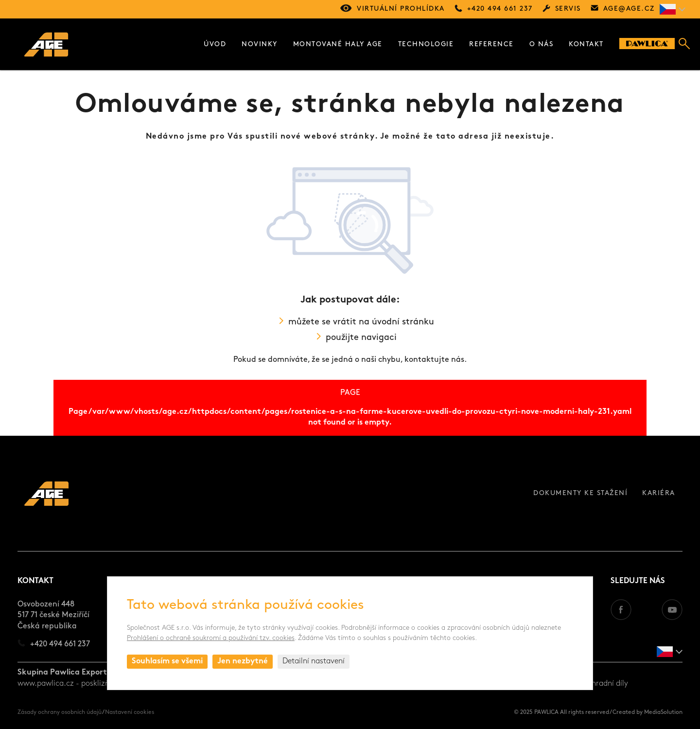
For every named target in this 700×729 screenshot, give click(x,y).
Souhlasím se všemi (167, 661)
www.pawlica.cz (46, 684)
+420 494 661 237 (500, 9)
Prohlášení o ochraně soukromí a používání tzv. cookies (211, 638)
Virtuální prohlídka (401, 9)
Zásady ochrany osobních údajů (60, 712)
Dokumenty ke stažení (580, 493)
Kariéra (659, 493)
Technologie (426, 44)
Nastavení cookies (130, 712)
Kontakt (586, 44)
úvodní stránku (403, 322)
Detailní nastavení (314, 661)
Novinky (260, 44)
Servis (568, 9)
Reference (491, 44)
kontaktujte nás (434, 360)
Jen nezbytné (243, 661)
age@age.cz (629, 9)
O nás (542, 44)
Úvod (215, 44)
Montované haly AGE (338, 44)
